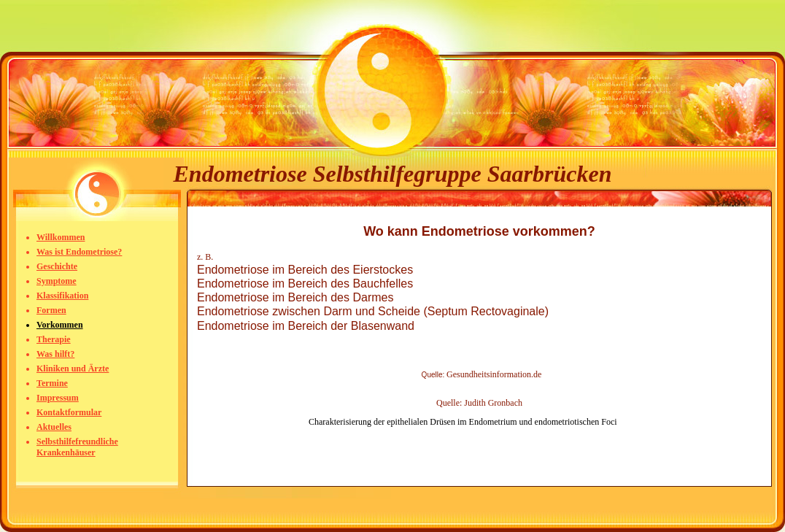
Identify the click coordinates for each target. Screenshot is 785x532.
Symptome (57, 281)
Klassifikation (62, 296)
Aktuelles (54, 427)
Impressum (58, 398)
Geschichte (57, 266)
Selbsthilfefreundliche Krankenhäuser (77, 447)
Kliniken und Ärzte (73, 369)
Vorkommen (60, 325)
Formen (51, 310)
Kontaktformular (69, 412)
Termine (52, 383)
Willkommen (61, 237)
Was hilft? (55, 354)
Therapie (54, 339)
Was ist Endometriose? (79, 252)
